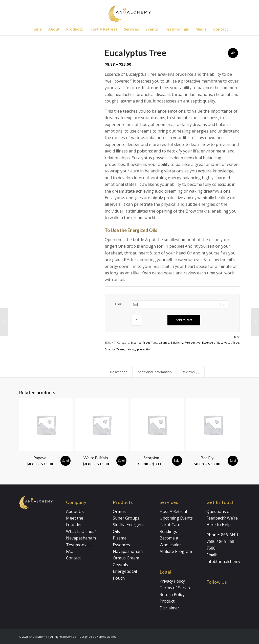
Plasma (120, 538)
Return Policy (172, 595)
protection (144, 349)
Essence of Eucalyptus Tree (221, 342)
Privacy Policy (172, 581)
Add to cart (184, 320)
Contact (73, 558)
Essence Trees (141, 342)
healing (131, 349)
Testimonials (78, 545)
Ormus (119, 511)
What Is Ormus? (81, 531)
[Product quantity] (137, 320)
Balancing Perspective (186, 342)
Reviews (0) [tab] (191, 372)
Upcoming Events (176, 518)
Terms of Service (176, 588)
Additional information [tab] (155, 372)
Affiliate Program (176, 551)
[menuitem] (36, 29)
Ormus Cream (126, 558)
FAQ (70, 551)
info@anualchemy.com (228, 561)
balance (164, 342)
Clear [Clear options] (236, 337)
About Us (75, 511)
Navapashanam (81, 538)
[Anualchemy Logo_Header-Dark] (129, 11)
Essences (121, 545)
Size (118, 304)
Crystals (120, 565)
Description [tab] (119, 372)
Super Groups (126, 518)
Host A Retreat (174, 511)
